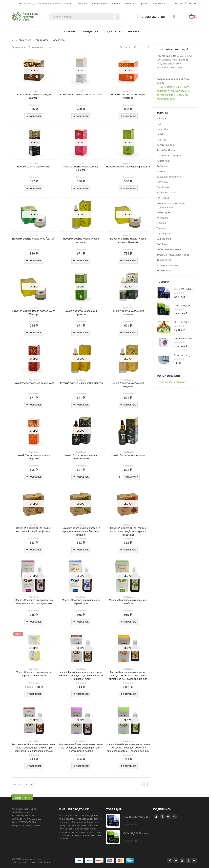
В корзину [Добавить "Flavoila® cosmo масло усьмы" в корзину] (132, 477)
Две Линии (163, 187)
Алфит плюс (164, 161)
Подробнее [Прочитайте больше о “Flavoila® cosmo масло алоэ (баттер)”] (35, 261)
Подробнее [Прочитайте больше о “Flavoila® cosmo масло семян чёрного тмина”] (82, 477)
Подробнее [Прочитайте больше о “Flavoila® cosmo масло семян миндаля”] (129, 405)
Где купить (113, 31)
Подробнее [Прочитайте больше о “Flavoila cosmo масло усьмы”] (35, 188)
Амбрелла (162, 166)
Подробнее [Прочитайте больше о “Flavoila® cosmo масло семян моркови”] (35, 477)
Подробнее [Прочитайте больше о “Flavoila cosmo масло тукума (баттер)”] (129, 116)
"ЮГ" (160, 124)
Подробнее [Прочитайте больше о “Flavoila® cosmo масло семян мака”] (35, 405)
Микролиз (163, 218)
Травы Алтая (164, 260)
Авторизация (158, 3)
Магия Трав (163, 212)
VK (168, 817)
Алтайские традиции (169, 155)
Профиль (83, 3)
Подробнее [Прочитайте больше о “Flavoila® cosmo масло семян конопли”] (129, 333)
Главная (70, 31)
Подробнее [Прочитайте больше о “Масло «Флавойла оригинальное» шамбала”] (129, 622)
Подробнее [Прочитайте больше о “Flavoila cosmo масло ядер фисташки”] (129, 188)
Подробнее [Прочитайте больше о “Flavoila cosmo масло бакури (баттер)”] (35, 116)
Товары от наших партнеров (173, 255)
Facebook (170, 861)
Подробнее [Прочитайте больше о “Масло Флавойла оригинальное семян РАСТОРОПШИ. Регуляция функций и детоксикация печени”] (82, 766)
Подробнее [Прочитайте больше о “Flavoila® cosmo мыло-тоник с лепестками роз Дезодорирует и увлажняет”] (129, 550)
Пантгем (162, 228)
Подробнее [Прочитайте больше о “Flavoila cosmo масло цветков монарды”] (82, 188)
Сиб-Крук (162, 244)
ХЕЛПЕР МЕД (164, 271)
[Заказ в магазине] (40, 47)
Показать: (125, 47)
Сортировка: (19, 47)
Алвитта (162, 140)
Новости (116, 3)
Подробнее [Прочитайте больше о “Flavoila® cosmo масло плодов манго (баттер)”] (35, 333)
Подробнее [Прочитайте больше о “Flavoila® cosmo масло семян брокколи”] (82, 333)
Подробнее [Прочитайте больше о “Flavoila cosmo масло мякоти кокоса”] (82, 116)
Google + (162, 817)
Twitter (176, 861)
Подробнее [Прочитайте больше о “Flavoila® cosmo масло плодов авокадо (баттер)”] (129, 261)
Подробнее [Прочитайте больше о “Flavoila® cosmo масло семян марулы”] (82, 405)
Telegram (174, 817)
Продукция (90, 31)
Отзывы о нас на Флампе (171, 382)
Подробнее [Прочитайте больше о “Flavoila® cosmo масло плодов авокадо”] (82, 261)
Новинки (130, 3)
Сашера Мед (164, 239)
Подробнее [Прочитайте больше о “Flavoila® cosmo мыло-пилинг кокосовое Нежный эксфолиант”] (35, 550)
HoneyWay (163, 129)
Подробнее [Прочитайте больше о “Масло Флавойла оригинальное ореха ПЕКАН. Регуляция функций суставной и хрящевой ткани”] (82, 694)
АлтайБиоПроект (167, 150)
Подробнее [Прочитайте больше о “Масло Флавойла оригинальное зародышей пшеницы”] (35, 694)
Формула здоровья (168, 265)
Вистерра (162, 182)
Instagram (156, 817)
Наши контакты (100, 3)
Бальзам (162, 171)
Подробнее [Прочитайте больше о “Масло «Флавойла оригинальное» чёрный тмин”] (82, 622)
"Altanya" (162, 118)
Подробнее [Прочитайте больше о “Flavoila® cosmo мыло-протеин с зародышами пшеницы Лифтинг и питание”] (82, 550)
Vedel (160, 134)
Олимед (161, 223)
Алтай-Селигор (165, 145)
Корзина (143, 3)
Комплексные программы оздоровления (171, 205)
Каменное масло (166, 192)
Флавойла (34, 91)
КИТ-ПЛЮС (163, 198)
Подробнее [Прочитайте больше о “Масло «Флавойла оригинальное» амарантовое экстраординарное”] (35, 622)
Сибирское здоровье (169, 249)
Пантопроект (164, 233)
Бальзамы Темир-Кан (169, 177)
